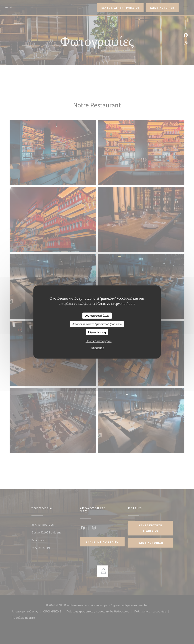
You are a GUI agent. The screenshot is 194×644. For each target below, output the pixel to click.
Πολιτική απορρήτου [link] (99, 341)
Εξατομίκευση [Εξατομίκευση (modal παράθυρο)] (97, 332)
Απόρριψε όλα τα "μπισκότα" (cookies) (97, 324)
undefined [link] (98, 348)
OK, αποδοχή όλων (97, 316)
